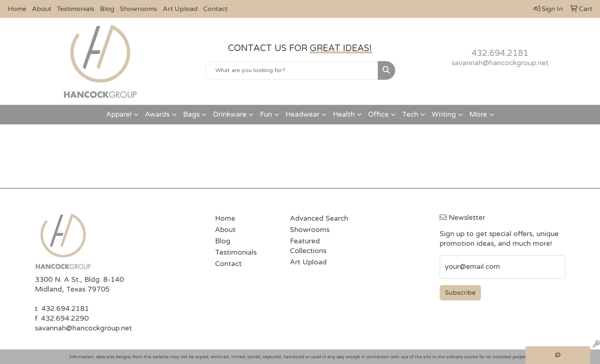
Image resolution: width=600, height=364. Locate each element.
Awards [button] (157, 114)
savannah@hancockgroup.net (500, 63)
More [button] (478, 114)
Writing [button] (444, 114)
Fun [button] (266, 114)
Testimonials (76, 9)
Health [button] (344, 114)
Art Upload (180, 9)
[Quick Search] (291, 70)
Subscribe (460, 293)
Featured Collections (308, 246)
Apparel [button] (119, 114)
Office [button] (378, 114)
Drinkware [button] (230, 114)
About (42, 9)
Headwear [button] (302, 114)
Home (17, 9)
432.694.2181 (500, 53)
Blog (107, 9)
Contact (215, 9)
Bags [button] (191, 114)
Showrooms (138, 9)
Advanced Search (319, 218)
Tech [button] (410, 114)
